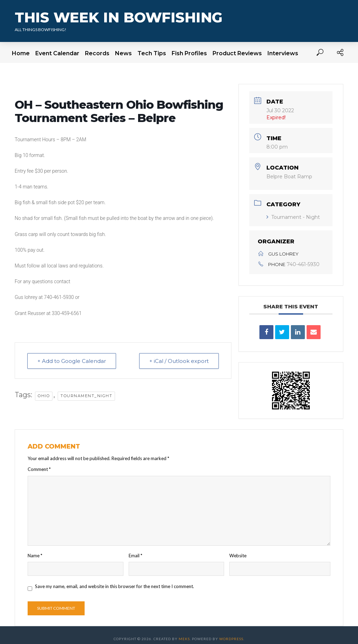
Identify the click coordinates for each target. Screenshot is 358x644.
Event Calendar (57, 53)
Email (135, 556)
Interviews (283, 53)
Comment (39, 469)
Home (21, 53)
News (123, 53)
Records (97, 53)
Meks (184, 639)
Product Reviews (237, 53)
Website (238, 556)
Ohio (44, 396)
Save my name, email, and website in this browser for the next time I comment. (114, 586)
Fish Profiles (189, 53)
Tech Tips (152, 53)
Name (35, 556)
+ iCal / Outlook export (179, 361)
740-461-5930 (303, 264)
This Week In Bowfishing (119, 17)
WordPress (231, 639)
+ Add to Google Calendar (72, 361)
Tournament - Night (293, 217)
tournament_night (86, 396)
